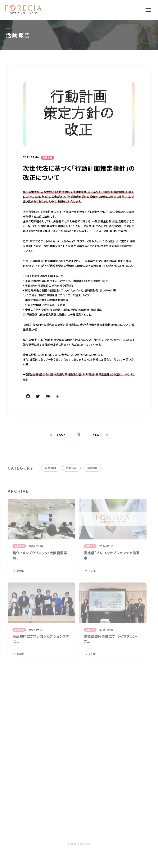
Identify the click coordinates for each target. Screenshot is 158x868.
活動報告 (92, 471)
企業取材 (51, 471)
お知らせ (47, 158)
